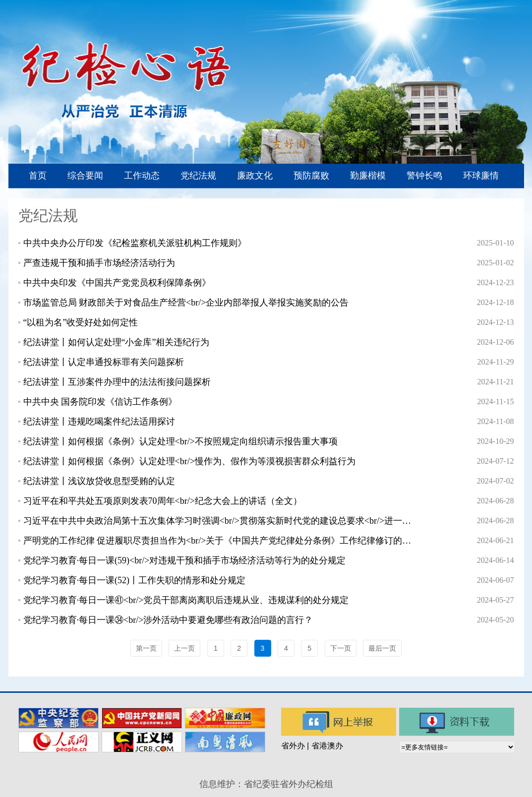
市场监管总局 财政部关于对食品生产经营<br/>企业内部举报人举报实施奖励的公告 (186, 303)
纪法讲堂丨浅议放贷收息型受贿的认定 (99, 481)
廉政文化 (255, 176)
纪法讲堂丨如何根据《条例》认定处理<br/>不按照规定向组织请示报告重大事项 (180, 441)
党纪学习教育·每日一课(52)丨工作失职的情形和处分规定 (135, 580)
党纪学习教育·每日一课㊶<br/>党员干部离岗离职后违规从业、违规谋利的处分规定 (186, 600)
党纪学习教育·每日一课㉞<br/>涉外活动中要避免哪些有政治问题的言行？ (168, 620)
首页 (38, 176)
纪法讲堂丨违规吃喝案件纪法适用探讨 (99, 422)
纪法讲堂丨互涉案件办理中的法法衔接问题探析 (117, 382)
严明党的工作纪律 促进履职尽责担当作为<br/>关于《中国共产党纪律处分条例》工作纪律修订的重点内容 (220, 541)
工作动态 (142, 176)
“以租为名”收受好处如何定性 (81, 322)
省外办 (293, 746)
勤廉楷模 (368, 176)
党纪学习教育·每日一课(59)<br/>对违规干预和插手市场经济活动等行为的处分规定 (185, 560)
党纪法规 (198, 176)
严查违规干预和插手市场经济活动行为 (99, 263)
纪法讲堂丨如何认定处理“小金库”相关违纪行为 (117, 342)
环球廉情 (481, 176)
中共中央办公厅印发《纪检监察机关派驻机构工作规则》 (135, 243)
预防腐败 (311, 176)
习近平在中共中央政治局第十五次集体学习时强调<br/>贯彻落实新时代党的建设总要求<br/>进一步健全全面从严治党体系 (220, 521)
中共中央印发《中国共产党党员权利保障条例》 (117, 283)
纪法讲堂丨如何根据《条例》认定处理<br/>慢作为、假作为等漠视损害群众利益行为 (189, 461)
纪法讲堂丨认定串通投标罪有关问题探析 (104, 362)
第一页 (146, 648)
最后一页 (382, 648)
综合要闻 (85, 176)
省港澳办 (327, 746)
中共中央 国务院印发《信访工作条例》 (100, 402)
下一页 (341, 648)
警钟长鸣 (424, 176)
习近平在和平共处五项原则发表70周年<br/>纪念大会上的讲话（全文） (163, 501)
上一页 (184, 648)
